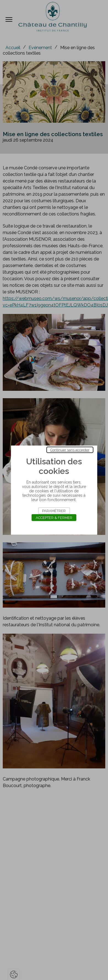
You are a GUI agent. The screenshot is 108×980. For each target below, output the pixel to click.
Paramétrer (54, 511)
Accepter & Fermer (54, 517)
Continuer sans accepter (70, 450)
